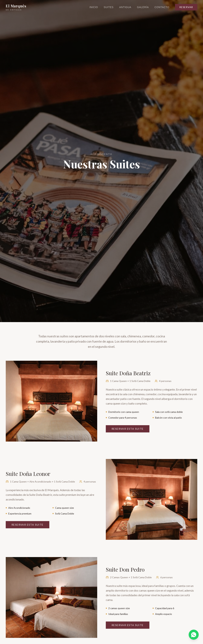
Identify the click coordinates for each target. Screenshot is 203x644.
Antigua (125, 7)
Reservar (186, 7)
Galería (143, 7)
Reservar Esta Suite (128, 429)
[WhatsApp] (194, 635)
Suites (109, 7)
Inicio (94, 7)
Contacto (162, 7)
